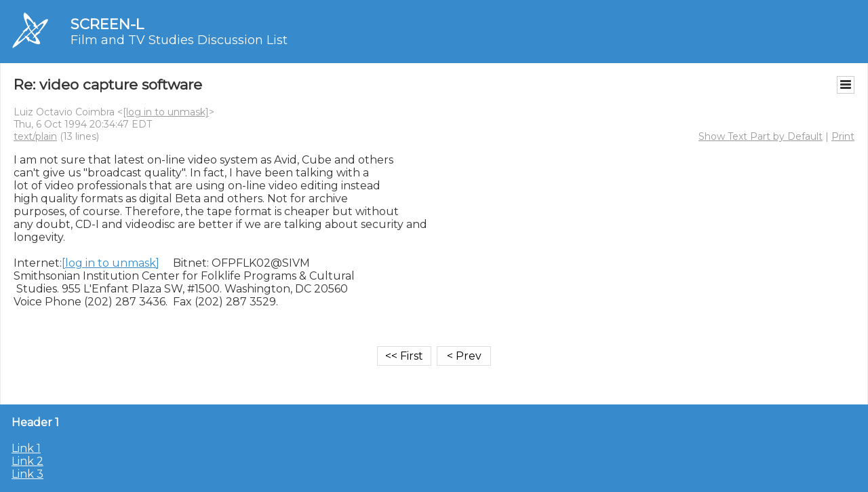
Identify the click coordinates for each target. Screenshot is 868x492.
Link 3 (27, 474)
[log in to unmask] (166, 112)
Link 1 (26, 448)
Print (843, 136)
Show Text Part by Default (761, 136)
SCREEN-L (107, 24)
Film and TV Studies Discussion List (179, 40)
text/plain (35, 136)
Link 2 (27, 461)
